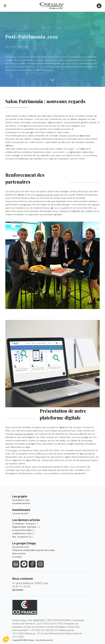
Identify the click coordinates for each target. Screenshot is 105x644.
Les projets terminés (21, 503)
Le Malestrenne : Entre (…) (23, 534)
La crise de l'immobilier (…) (24, 530)
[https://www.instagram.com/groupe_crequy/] (40, 564)
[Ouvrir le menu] (99, 6)
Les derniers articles (26, 520)
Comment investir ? (21, 514)
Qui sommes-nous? (21, 547)
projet (14, 450)
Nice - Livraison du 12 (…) (23, 537)
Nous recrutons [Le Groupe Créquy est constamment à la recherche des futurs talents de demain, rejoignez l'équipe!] (19, 554)
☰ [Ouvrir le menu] (5, 6)
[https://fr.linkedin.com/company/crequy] (16, 564)
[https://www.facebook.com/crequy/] (32, 564)
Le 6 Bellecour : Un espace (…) (25, 524)
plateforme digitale (24, 434)
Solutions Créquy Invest (48, 195)
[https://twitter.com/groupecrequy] (24, 564)
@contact (18, 590)
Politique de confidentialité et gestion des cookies (33, 550)
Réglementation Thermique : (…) (26, 527)
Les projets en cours (21, 500)
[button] (6, 639)
